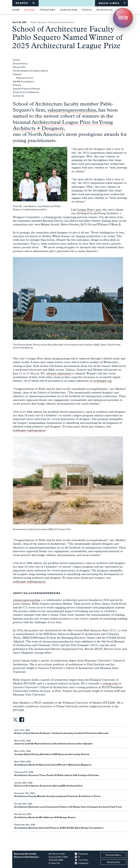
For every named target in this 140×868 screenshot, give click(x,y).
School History (20, 64)
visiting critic (110, 683)
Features (17, 74)
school (30, 10)
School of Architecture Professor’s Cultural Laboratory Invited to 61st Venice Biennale (61, 733)
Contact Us (18, 96)
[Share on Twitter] (15, 721)
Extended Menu (113, 855)
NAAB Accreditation (24, 82)
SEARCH (25, 3)
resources (105, 10)
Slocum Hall (19, 67)
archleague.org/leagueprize (29, 430)
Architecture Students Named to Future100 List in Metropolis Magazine (53, 765)
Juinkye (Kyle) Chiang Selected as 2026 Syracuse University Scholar (52, 754)
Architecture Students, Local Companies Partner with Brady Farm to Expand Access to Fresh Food (68, 807)
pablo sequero (39, 22)
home (16, 10)
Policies (17, 85)
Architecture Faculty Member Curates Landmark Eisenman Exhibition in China (57, 796)
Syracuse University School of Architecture (26, 855)
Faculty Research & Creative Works (30, 71)
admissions (69, 10)
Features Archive (25, 78)
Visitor (123, 18)
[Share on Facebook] (22, 721)
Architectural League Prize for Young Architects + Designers (63, 125)
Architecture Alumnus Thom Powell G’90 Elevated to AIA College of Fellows (56, 775)
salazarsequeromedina (61, 22)
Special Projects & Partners (27, 89)
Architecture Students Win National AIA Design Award (45, 817)
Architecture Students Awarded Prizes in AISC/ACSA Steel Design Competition (59, 828)
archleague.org (102, 381)
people (87, 10)
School (16, 60)
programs (48, 10)
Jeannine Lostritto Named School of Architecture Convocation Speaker (53, 744)
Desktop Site (113, 862)
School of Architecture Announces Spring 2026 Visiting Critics (48, 786)
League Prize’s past (89, 209)
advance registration (59, 373)
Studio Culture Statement (26, 92)
